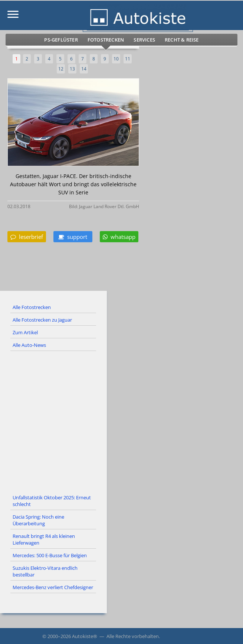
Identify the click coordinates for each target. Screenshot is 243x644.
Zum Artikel (25, 332)
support (73, 237)
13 (72, 69)
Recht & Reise (182, 40)
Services (144, 40)
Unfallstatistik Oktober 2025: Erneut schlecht (52, 501)
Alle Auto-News (29, 345)
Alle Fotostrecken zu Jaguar (42, 320)
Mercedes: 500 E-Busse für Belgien (50, 555)
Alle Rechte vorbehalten (133, 636)
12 (61, 69)
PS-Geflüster (61, 40)
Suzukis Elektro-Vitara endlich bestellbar (45, 571)
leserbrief (27, 237)
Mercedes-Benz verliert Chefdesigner (53, 587)
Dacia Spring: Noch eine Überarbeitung (38, 520)
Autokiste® (85, 636)
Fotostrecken (106, 40)
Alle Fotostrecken (32, 307)
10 (116, 59)
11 (128, 59)
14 (84, 69)
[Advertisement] (121, 421)
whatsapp (119, 237)
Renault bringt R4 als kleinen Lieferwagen (44, 539)
